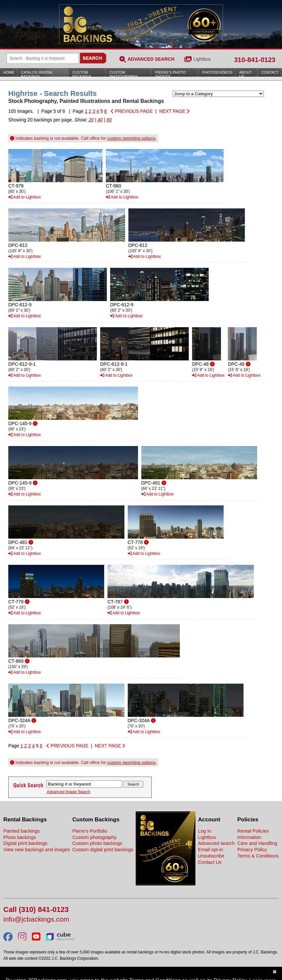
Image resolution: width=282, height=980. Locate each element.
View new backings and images (37, 850)
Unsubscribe (211, 856)
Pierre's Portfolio (90, 831)
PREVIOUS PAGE (132, 111)
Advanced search (216, 843)
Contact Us (210, 862)
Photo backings (20, 837)
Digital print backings (25, 843)
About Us (246, 74)
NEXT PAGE (175, 111)
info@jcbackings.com (36, 919)
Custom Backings (82, 74)
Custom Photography (124, 74)
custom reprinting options (131, 138)
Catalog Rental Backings (37, 74)
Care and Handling (257, 843)
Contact (270, 72)
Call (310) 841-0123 (36, 910)
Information (249, 837)
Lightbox (202, 59)
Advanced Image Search (69, 792)
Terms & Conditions (258, 856)
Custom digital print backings (103, 850)
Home (9, 72)
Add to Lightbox (25, 197)
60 (109, 120)
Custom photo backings (97, 843)
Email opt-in (211, 850)
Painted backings (22, 831)
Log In (205, 831)
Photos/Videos (217, 72)
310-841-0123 (255, 60)
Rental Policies (253, 831)
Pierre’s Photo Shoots (170, 74)
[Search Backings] (43, 58)
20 (91, 120)
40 (100, 120)
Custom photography (95, 837)
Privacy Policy (252, 850)
